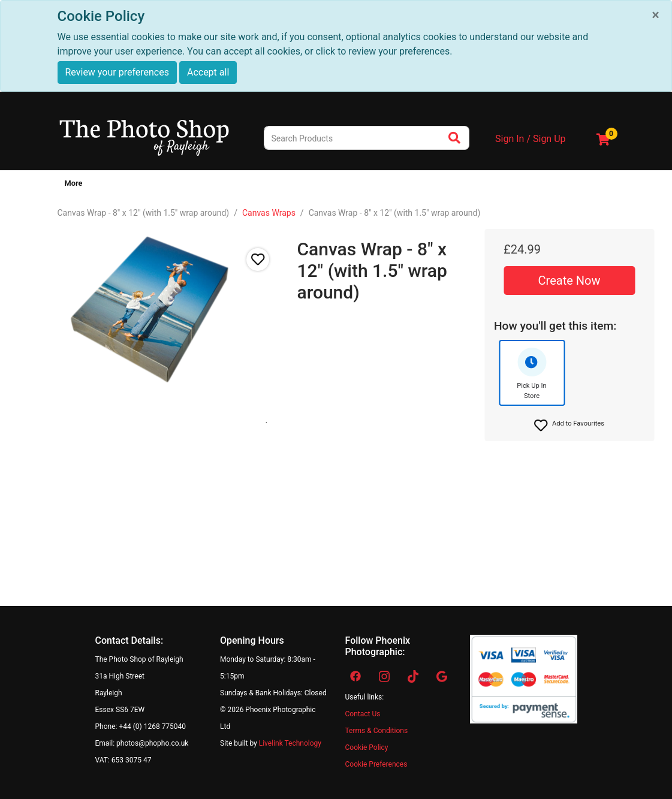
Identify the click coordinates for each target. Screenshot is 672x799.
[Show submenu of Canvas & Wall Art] (205, 186)
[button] (569, 426)
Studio (286, 183)
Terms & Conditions (377, 731)
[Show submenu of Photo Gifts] (263, 186)
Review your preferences (117, 72)
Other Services (487, 183)
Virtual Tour (551, 183)
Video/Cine (423, 183)
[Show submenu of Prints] (125, 186)
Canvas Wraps (269, 213)
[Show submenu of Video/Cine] (450, 186)
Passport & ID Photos (353, 183)
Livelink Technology (290, 743)
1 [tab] (266, 423)
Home (73, 183)
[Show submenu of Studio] (305, 186)
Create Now (569, 281)
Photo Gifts (236, 183)
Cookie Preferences (376, 764)
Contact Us (363, 714)
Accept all (208, 72)
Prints (107, 183)
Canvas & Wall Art (167, 183)
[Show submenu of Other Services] (519, 186)
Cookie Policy (367, 747)
